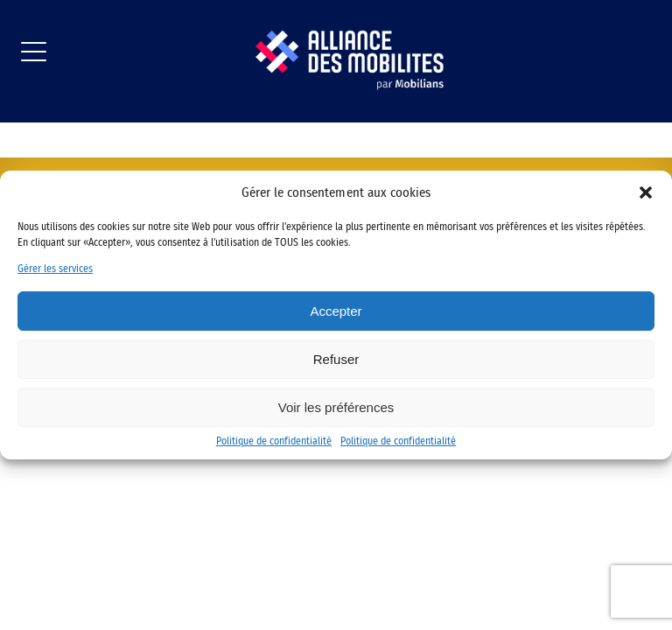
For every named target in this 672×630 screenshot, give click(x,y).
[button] (646, 192)
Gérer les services (55, 269)
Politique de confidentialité (274, 441)
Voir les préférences (336, 407)
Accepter (336, 311)
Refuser (336, 359)
